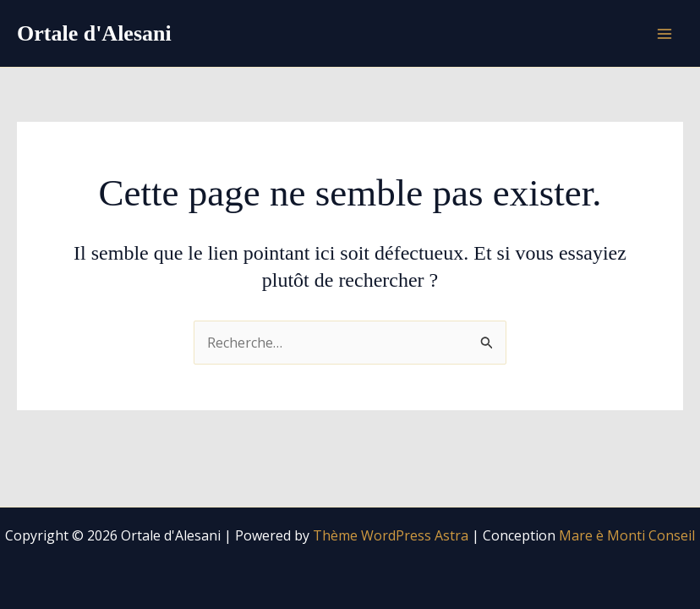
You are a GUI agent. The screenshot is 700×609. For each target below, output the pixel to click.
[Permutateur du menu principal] (664, 34)
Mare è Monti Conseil (627, 535)
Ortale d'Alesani (94, 33)
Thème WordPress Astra (391, 535)
